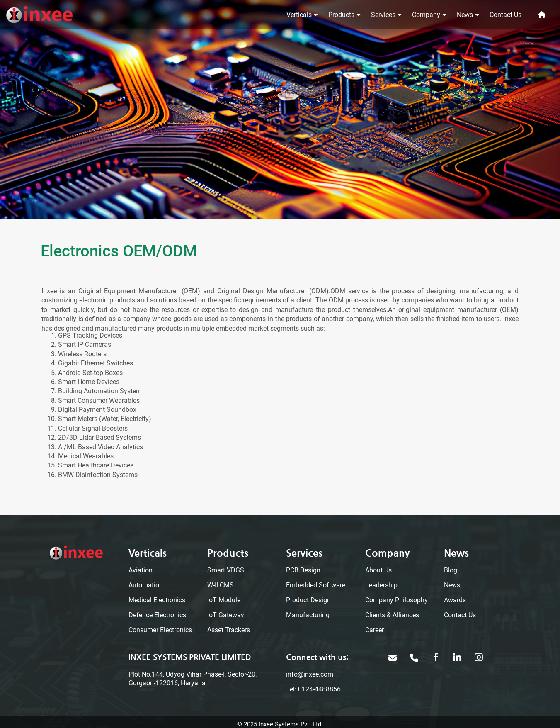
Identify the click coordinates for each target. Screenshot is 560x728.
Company (426, 15)
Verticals (299, 15)
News (465, 15)
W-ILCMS (221, 585)
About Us (378, 570)
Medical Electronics (157, 600)
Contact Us (505, 15)
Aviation (141, 570)
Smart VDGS (226, 570)
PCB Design (303, 570)
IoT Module (224, 600)
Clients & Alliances (392, 615)
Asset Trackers (229, 630)
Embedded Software (316, 585)
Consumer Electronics (160, 630)
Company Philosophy (396, 600)
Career (375, 630)
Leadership (381, 585)
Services (383, 15)
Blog (451, 570)
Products (341, 15)
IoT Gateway (226, 615)
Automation (146, 585)
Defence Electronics (157, 615)
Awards (455, 600)
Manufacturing (308, 615)
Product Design (308, 600)
